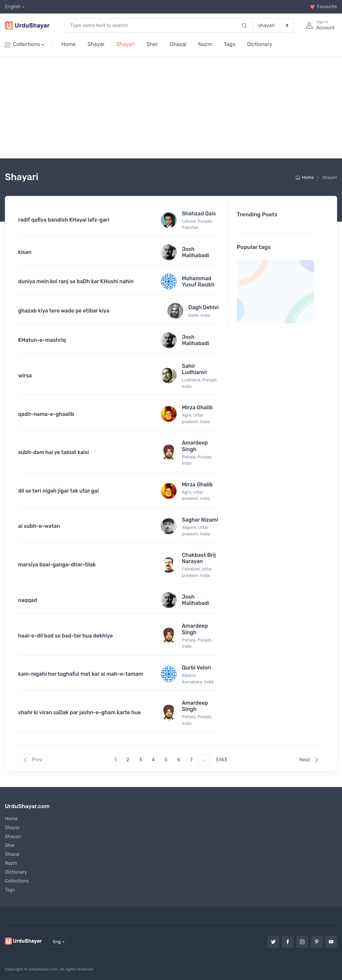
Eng (57, 942)
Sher (152, 44)
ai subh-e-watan (39, 526)
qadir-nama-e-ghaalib (46, 414)
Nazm (205, 44)
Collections (23, 44)
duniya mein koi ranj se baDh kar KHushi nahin (76, 281)
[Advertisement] (174, 107)
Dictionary (259, 44)
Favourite (323, 7)
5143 (221, 760)
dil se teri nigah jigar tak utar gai (58, 491)
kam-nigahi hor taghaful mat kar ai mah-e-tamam (81, 674)
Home (68, 44)
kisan (25, 252)
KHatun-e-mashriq (42, 340)
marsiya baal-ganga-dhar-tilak (57, 565)
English (13, 7)
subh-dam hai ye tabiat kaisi (54, 452)
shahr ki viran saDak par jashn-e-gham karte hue (79, 712)
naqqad (28, 600)
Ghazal (178, 44)
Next (309, 760)
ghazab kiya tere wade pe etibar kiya (64, 311)
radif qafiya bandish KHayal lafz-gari (64, 220)
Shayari (126, 44)
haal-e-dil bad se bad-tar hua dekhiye (65, 636)
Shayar (96, 44)
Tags (230, 44)
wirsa (25, 376)
